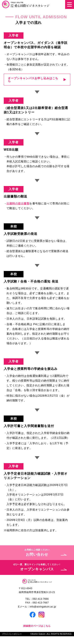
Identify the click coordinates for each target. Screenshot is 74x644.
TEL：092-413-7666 (37, 599)
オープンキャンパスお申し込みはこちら (33, 80)
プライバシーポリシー (12, 634)
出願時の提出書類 (18, 203)
